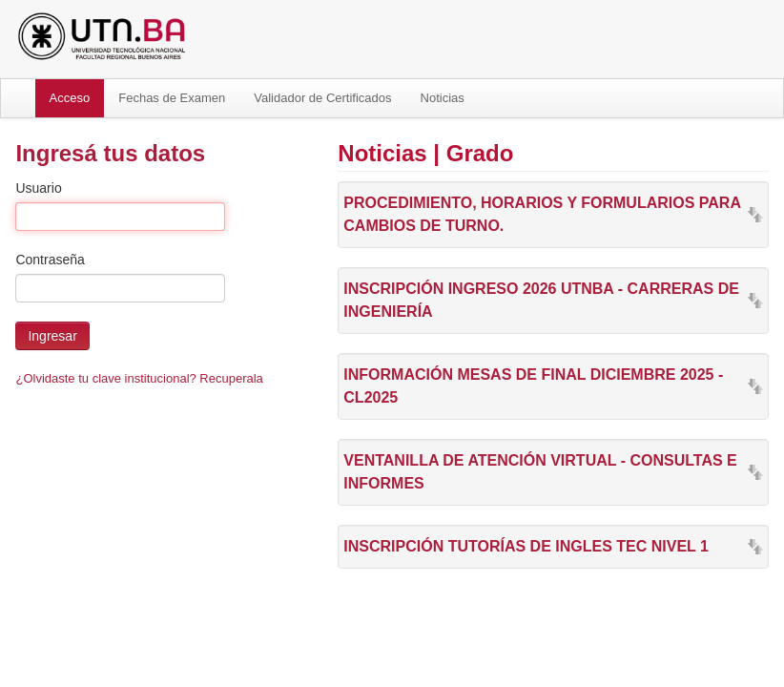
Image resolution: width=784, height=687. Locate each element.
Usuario (38, 188)
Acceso (70, 98)
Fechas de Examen (172, 98)
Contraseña (50, 260)
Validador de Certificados (322, 98)
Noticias (443, 98)
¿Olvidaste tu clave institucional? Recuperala (139, 378)
